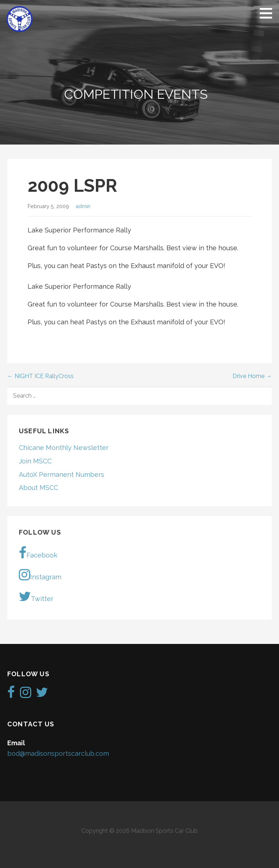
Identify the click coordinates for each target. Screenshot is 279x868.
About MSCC (39, 488)
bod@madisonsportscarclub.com (58, 753)
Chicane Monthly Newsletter (64, 448)
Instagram (40, 575)
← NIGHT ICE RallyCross (41, 376)
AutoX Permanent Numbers (62, 474)
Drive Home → (252, 376)
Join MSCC (35, 461)
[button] (268, 13)
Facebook (38, 553)
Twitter (36, 596)
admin (83, 206)
